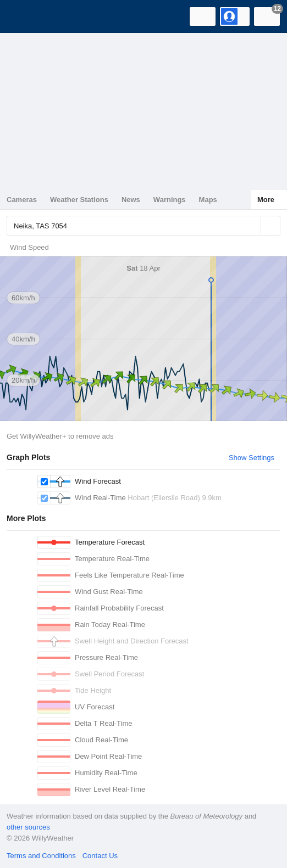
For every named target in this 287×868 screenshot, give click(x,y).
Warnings (170, 200)
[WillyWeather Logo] (25, 16)
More (266, 200)
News (131, 200)
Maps (208, 200)
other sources (28, 827)
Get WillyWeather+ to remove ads (60, 436)
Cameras (22, 200)
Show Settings (252, 458)
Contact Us (100, 856)
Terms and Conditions (41, 856)
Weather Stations (79, 200)
